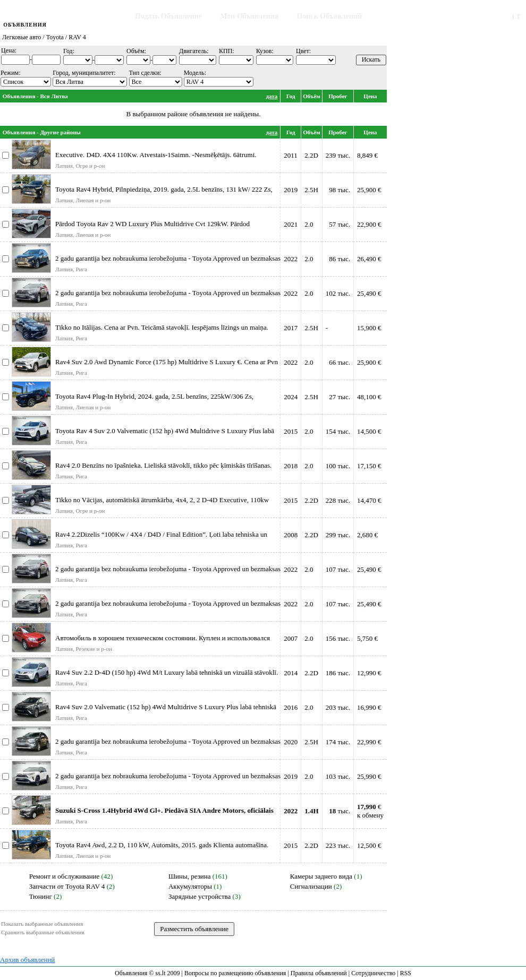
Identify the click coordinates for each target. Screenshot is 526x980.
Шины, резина (190, 876)
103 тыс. (338, 776)
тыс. (340, 811)
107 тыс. (338, 569)
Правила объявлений (319, 973)
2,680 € (367, 535)
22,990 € (369, 742)
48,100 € (369, 397)
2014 (291, 673)
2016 (291, 707)
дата (272, 96)
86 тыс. (340, 259)
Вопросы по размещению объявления (235, 973)
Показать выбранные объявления (42, 924)
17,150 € (369, 466)
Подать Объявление (168, 16)
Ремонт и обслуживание (65, 876)
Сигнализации (311, 886)
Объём (312, 96)
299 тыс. (338, 535)
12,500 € (369, 845)
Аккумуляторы (190, 886)
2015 (291, 431)
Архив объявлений (27, 960)
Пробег (338, 96)
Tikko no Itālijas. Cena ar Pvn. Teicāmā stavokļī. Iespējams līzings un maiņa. (162, 327)
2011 (291, 155)
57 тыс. (340, 224)
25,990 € (369, 776)
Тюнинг (41, 896)
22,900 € (369, 224)
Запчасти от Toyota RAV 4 (67, 886)
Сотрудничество (373, 973)
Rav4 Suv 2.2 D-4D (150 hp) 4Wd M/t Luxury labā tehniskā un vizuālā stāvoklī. (167, 672)
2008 (291, 535)
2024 (291, 397)
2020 (291, 742)
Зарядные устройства (200, 896)
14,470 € (369, 500)
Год (291, 96)
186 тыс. (338, 673)
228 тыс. (338, 500)
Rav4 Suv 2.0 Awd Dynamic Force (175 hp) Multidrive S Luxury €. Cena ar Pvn (167, 362)
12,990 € (369, 673)
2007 (291, 638)
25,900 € (369, 190)
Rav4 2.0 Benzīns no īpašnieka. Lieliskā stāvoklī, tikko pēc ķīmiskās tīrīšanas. (163, 465)
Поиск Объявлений (330, 16)
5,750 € (367, 638)
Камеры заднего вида (321, 876)
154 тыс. (338, 431)
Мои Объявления (249, 16)
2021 (291, 224)
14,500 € (369, 431)
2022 (291, 259)
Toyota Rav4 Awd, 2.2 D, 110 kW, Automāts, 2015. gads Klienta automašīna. (162, 845)
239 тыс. (338, 155)
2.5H (311, 190)
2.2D (311, 155)
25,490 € (369, 293)
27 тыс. (340, 397)
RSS (406, 973)
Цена (370, 96)
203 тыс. (338, 707)
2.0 (309, 224)
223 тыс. (338, 845)
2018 (291, 466)
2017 (291, 328)
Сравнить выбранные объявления (43, 932)
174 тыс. (338, 742)
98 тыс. (340, 190)
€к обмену (370, 811)
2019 (291, 190)
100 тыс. (338, 466)
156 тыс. (338, 638)
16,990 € (369, 707)
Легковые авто (22, 37)
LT (516, 16)
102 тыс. (338, 293)
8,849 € (367, 155)
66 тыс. (340, 362)
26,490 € (369, 259)
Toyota (55, 37)
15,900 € (369, 328)
